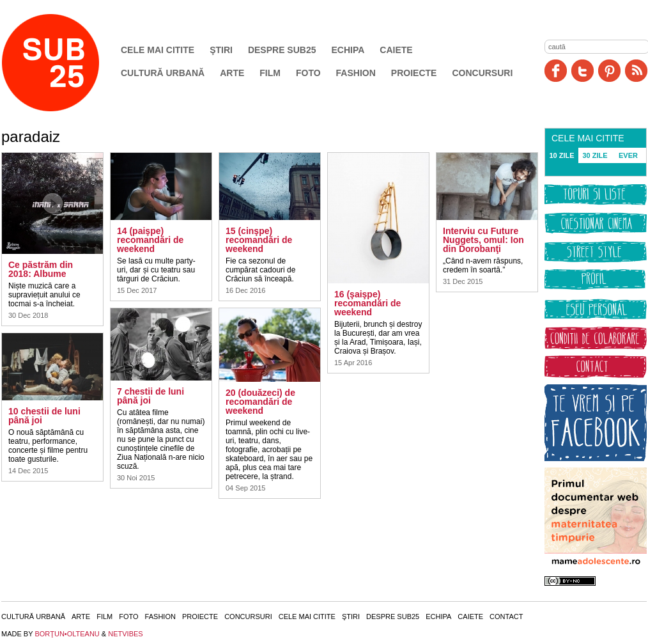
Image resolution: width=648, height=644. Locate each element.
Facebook (556, 71)
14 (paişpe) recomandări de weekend (150, 240)
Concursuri (482, 73)
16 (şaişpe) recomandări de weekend (367, 303)
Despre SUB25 (282, 50)
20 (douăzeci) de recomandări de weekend (260, 402)
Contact (506, 617)
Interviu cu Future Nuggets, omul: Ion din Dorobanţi (483, 240)
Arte (232, 73)
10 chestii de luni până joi (44, 416)
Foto (308, 73)
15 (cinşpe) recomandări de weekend (259, 240)
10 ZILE (561, 155)
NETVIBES (125, 634)
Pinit (609, 71)
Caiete (396, 50)
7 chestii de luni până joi (150, 396)
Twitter (582, 71)
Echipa (348, 50)
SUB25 (65, 63)
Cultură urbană (163, 73)
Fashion (356, 73)
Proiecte (414, 73)
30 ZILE (595, 155)
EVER (628, 155)
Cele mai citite (158, 50)
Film (270, 73)
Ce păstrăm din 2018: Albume (41, 269)
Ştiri (221, 50)
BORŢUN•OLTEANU (67, 634)
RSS (636, 71)
